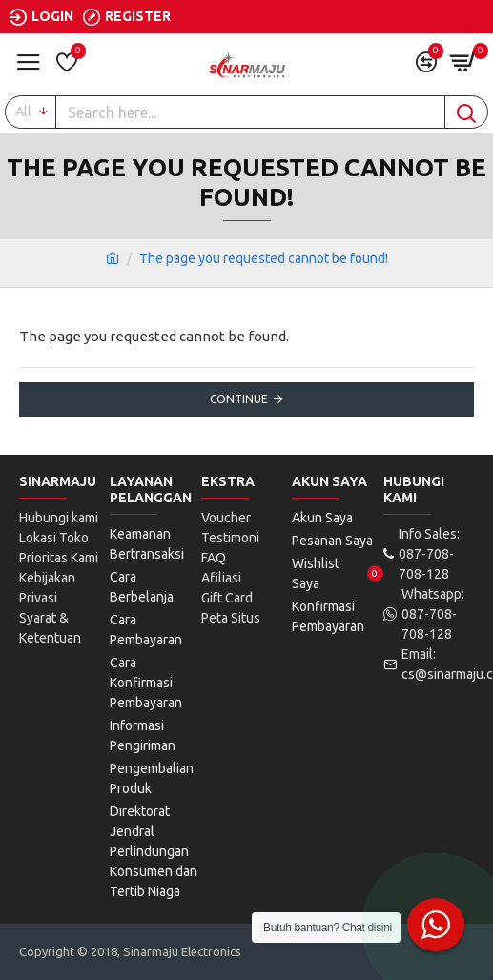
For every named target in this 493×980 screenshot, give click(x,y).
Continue (239, 399)
